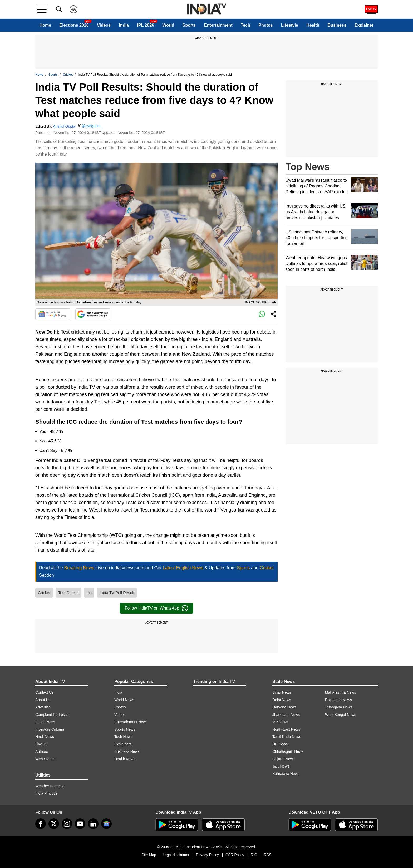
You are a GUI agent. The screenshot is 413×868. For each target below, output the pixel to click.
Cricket (68, 75)
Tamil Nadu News (287, 737)
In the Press (45, 722)
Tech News (123, 737)
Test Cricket (68, 593)
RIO (254, 855)
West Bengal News (341, 715)
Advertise (43, 707)
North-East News (286, 729)
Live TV (41, 744)
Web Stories (45, 759)
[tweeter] (54, 824)
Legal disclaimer (176, 855)
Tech (245, 25)
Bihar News (282, 692)
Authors (42, 751)
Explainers (123, 744)
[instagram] (67, 824)
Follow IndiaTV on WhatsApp (156, 608)
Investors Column (50, 729)
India (124, 25)
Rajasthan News (338, 700)
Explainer (364, 25)
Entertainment (218, 25)
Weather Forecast (50, 786)
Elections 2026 (74, 25)
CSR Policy (235, 855)
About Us (43, 700)
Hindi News (45, 737)
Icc (89, 593)
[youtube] (80, 824)
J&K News (281, 766)
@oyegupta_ (92, 126)
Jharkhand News (286, 715)
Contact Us (44, 692)
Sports (189, 25)
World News (124, 700)
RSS (268, 855)
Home (45, 25)
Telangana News (339, 707)
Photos (265, 25)
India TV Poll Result (117, 593)
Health (313, 25)
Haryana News (284, 707)
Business (337, 25)
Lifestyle (290, 25)
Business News (127, 751)
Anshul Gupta (64, 126)
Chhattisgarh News (288, 751)
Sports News (125, 729)
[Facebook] (41, 824)
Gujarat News (284, 759)
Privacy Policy (207, 855)
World (168, 25)
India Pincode (46, 793)
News (39, 75)
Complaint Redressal (52, 715)
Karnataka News (286, 774)
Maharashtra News (341, 692)
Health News (125, 759)
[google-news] (106, 824)
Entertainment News (131, 722)
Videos (104, 25)
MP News (280, 722)
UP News (280, 744)
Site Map (149, 855)
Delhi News (282, 700)
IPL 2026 (146, 25)
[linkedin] (93, 824)
